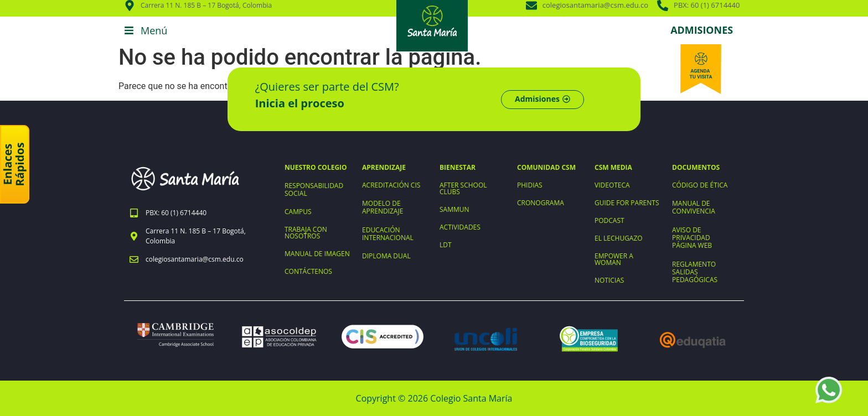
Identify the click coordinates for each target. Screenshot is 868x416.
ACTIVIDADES (460, 227)
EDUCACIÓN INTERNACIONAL (388, 234)
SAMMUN (454, 209)
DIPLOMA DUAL (386, 256)
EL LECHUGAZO (619, 238)
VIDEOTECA (612, 185)
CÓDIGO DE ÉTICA (700, 185)
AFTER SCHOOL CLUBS (463, 188)
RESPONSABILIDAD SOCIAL (314, 189)
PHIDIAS (530, 185)
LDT (446, 245)
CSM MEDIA (613, 167)
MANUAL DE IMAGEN (317, 254)
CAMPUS (298, 212)
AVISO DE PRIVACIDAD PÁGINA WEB (692, 238)
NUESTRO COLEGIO (316, 167)
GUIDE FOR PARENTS (627, 203)
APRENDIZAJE (384, 167)
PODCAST (609, 220)
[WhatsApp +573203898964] (829, 390)
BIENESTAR (458, 167)
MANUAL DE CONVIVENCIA (694, 207)
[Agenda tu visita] (701, 69)
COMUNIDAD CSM (546, 167)
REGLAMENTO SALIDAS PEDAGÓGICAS (695, 272)
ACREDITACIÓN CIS (391, 185)
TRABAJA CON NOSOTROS (306, 233)
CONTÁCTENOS (308, 271)
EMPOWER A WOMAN (614, 259)
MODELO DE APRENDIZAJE (383, 207)
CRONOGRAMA (541, 203)
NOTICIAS (609, 280)
